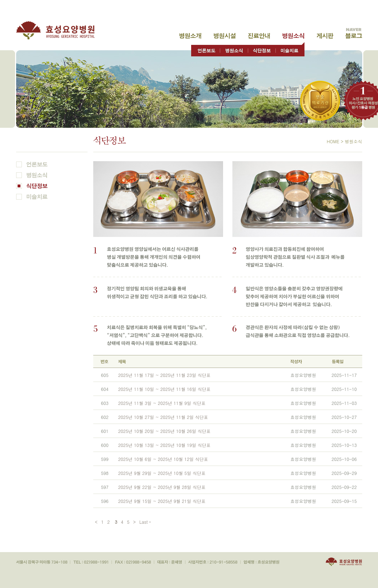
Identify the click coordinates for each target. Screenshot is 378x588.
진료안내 (259, 36)
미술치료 (290, 49)
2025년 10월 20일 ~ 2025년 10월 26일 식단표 (164, 431)
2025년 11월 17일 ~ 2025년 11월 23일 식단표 (164, 375)
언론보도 (206, 49)
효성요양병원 (59, 30)
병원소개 (190, 36)
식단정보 (262, 49)
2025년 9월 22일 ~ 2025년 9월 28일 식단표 (162, 487)
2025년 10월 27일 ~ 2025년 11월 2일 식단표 (163, 417)
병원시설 (225, 36)
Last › (145, 522)
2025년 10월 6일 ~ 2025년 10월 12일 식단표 (163, 459)
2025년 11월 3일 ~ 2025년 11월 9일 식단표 (162, 403)
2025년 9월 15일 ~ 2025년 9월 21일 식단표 (162, 501)
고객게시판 (325, 36)
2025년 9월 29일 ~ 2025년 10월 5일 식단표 (162, 473)
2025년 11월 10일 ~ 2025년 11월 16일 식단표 (164, 389)
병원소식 (293, 36)
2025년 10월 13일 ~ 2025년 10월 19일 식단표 (164, 445)
